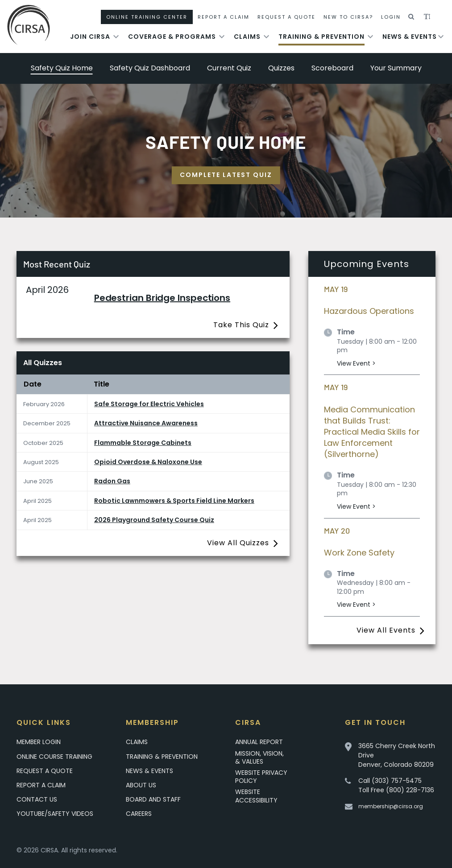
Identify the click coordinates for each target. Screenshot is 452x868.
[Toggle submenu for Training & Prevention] (370, 37)
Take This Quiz (241, 325)
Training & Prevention (321, 37)
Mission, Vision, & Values (259, 757)
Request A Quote (286, 17)
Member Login (39, 742)
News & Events (410, 37)
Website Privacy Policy (261, 777)
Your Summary (396, 68)
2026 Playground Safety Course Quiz (154, 520)
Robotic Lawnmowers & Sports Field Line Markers (174, 501)
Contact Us (37, 799)
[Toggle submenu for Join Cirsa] (116, 37)
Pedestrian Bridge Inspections (162, 298)
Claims (247, 37)
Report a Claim (41, 785)
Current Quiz (229, 68)
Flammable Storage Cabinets (143, 443)
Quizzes (281, 68)
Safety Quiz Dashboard (150, 68)
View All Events (386, 630)
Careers (139, 814)
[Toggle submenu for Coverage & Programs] (222, 37)
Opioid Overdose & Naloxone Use (148, 462)
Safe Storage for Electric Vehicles (149, 404)
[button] (412, 17)
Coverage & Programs (172, 37)
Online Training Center (147, 17)
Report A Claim (224, 17)
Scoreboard (332, 68)
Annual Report (259, 742)
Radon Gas (112, 481)
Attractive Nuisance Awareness (146, 423)
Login (391, 17)
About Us (141, 785)
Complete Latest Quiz (226, 175)
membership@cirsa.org (391, 806)
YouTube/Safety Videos (55, 813)
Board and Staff (153, 799)
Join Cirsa (90, 37)
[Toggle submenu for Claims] (266, 37)
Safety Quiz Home (62, 68)
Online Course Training (54, 757)
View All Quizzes (238, 543)
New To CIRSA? (348, 17)
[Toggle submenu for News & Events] (441, 37)
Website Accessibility (256, 796)
